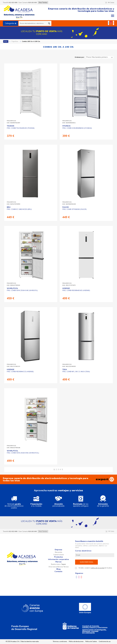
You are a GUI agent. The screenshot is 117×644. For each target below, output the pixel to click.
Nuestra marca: (58, 564)
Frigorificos (15, 41)
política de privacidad (98, 568)
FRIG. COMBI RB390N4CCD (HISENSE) (20, 371)
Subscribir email (87, 562)
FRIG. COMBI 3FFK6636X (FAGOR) (74, 208)
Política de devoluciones (76, 642)
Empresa (58, 550)
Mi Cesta (109, 3)
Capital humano (58, 555)
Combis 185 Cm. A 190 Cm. (31, 41)
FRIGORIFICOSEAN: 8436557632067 (13, 122)
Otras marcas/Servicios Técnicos (58, 567)
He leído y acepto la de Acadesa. (95, 568)
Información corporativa (58, 559)
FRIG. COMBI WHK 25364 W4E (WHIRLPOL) (22, 289)
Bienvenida (58, 552)
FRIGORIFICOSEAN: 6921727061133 (13, 365)
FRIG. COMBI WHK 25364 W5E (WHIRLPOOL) (23, 452)
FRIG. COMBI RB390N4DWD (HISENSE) (76, 289)
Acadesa (19, 13)
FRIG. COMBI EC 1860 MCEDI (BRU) (19, 208)
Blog (58, 569)
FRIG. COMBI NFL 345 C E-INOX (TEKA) (76, 371)
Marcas (58, 562)
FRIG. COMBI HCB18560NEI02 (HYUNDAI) (77, 127)
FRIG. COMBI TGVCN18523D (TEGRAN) (21, 127)
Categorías (11, 23)
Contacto (58, 571)
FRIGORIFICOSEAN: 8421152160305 (69, 365)
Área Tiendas (43, 3)
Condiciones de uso (105, 642)
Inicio (6, 41)
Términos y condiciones (60, 642)
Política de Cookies (91, 642)
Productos (58, 557)
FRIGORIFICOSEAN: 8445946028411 (69, 122)
